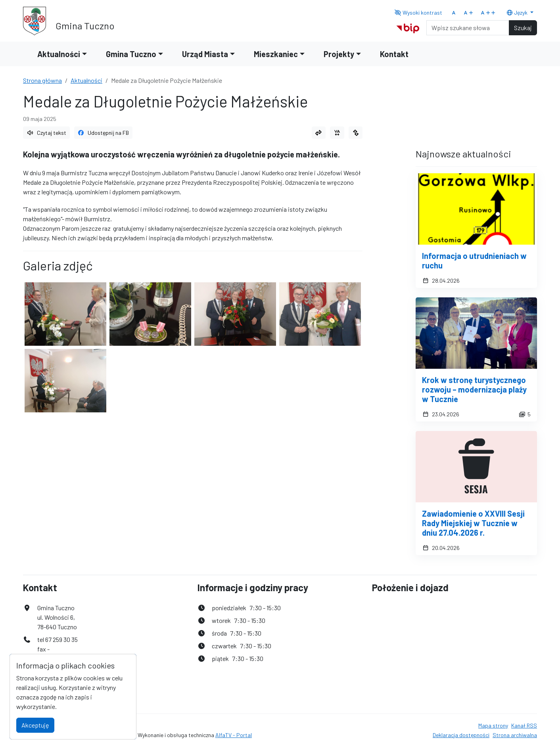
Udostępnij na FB (104, 133)
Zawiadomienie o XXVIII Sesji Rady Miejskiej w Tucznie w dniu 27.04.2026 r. (473, 523)
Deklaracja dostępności (461, 735)
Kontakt (394, 54)
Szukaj (523, 28)
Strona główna (42, 80)
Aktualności (86, 80)
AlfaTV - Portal (234, 735)
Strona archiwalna (515, 735)
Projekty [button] (339, 54)
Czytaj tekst (46, 133)
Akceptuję (35, 725)
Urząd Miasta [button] (205, 54)
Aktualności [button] (59, 54)
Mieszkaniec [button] (276, 54)
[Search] (468, 28)
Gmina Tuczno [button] (131, 54)
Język (518, 12)
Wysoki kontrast (419, 12)
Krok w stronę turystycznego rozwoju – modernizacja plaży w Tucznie (474, 389)
